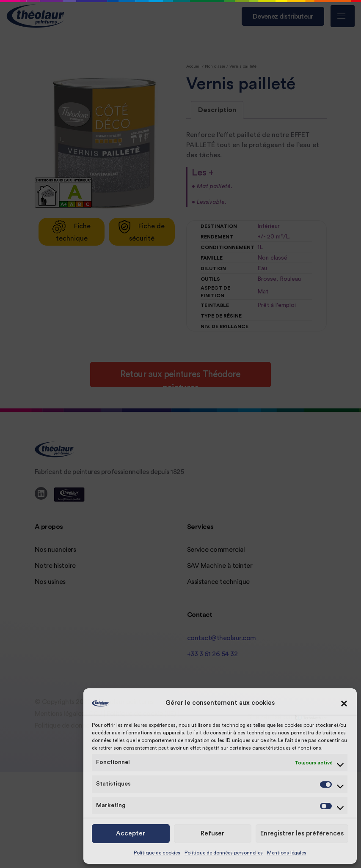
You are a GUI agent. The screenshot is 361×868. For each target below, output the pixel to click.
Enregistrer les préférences (302, 834)
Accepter (131, 834)
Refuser (212, 834)
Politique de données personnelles (224, 853)
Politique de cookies (157, 853)
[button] (344, 703)
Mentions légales (287, 853)
